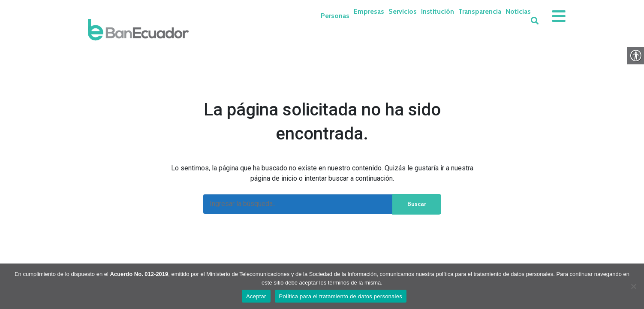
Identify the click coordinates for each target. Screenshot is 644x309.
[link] (138, 30)
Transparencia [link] (480, 11)
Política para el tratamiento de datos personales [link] (341, 296)
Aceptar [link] (256, 296)
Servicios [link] (403, 11)
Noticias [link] (518, 11)
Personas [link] (335, 16)
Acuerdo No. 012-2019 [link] (139, 274)
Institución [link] (438, 11)
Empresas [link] (369, 11)
